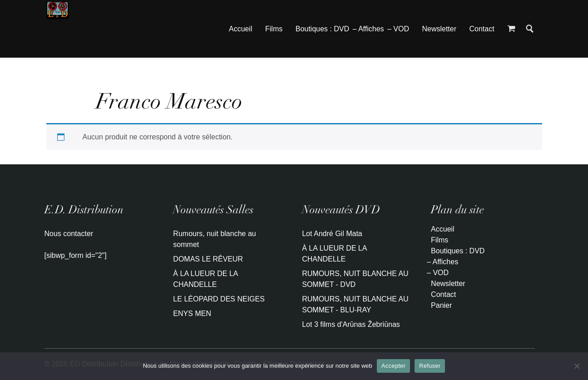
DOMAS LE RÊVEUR (208, 259)
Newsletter (439, 29)
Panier (441, 305)
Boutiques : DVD (322, 29)
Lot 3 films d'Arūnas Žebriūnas (351, 324)
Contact (482, 29)
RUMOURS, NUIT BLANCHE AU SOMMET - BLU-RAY (355, 304)
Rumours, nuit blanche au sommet (214, 239)
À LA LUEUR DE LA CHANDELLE (205, 279)
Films (274, 29)
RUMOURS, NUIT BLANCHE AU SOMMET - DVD (355, 279)
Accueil (241, 29)
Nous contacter (69, 234)
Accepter (393, 366)
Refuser (430, 366)
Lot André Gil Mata (332, 234)
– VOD (398, 29)
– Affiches (368, 29)
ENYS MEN (192, 313)
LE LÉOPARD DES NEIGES (219, 299)
